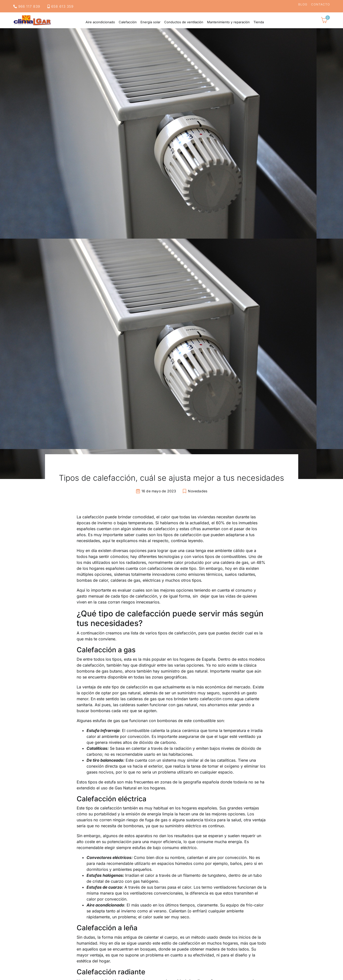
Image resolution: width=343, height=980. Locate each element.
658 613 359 (60, 6)
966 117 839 (27, 6)
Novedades (198, 491)
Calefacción (128, 22)
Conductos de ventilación (184, 22)
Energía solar (150, 22)
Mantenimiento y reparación (228, 22)
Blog (303, 4)
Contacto (320, 4)
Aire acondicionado (100, 22)
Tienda (259, 22)
